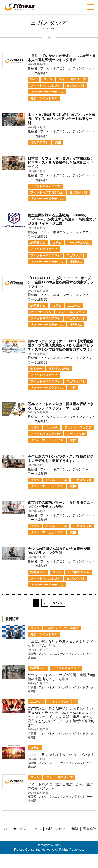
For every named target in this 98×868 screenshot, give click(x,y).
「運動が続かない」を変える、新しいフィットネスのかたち (61, 643)
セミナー (36, 369)
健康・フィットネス (44, 98)
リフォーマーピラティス (47, 92)
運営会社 (90, 829)
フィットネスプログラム (47, 192)
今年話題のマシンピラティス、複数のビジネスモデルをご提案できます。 (61, 459)
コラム (48, 79)
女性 (58, 142)
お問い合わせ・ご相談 (62, 829)
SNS (33, 79)
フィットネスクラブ (72, 79)
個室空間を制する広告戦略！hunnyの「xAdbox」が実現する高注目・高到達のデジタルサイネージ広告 (62, 219)
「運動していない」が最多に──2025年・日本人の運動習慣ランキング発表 (62, 58)
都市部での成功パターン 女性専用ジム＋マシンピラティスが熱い (61, 505)
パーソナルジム (79, 243)
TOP (5, 829)
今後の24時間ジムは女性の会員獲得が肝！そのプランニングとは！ (61, 551)
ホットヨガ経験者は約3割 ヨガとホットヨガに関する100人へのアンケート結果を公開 (61, 119)
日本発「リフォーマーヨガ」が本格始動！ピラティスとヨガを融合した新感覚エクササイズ (61, 163)
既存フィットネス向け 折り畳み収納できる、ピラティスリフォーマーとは (61, 406)
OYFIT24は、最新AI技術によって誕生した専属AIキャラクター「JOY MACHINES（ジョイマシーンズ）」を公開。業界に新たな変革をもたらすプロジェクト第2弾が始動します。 (61, 717)
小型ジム (76, 262)
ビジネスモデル (59, 369)
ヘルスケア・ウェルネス (62, 628)
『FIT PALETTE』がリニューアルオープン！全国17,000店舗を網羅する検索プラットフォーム (61, 282)
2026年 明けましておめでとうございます (61, 755)
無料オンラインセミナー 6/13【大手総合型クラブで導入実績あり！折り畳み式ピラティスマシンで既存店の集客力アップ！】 (61, 345)
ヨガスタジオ (76, 86)
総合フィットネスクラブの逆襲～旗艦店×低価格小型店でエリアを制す (62, 677)
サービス (20, 829)
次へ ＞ (58, 603)
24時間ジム (38, 243)
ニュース (74, 306)
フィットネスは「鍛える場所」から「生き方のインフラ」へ (61, 786)
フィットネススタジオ (45, 86)
